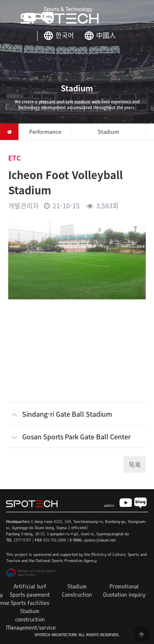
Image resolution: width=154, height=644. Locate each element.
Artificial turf (30, 586)
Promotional (124, 586)
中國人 (106, 35)
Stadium (77, 586)
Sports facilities (30, 603)
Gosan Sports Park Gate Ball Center (69, 433)
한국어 (65, 35)
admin (109, 505)
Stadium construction (30, 615)
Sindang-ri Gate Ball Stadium (60, 411)
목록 (135, 464)
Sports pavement (30, 594)
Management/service (31, 627)
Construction (77, 594)
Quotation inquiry (124, 594)
